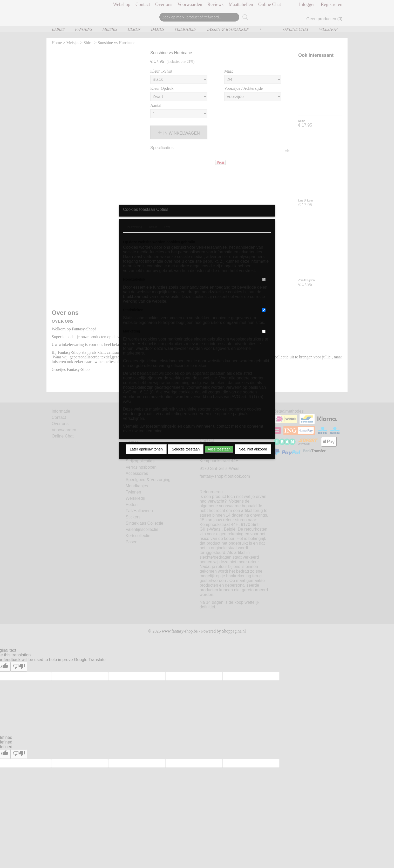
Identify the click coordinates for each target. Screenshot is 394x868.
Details (153, 241)
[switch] (264, 293)
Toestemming (134, 241)
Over (167, 241)
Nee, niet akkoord (253, 463)
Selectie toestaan (186, 463)
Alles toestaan (219, 463)
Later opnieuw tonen (146, 463)
